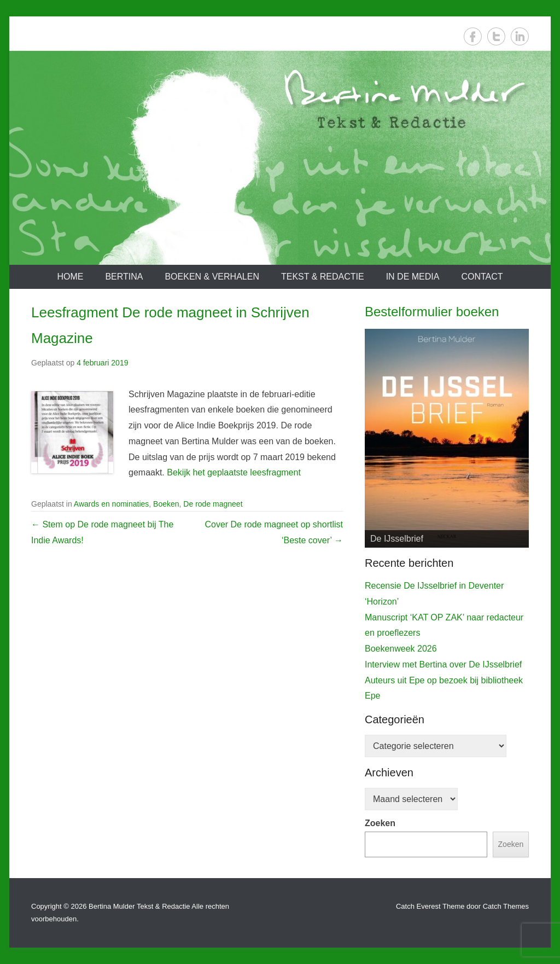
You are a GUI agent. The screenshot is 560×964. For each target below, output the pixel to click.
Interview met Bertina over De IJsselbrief (443, 664)
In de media (413, 277)
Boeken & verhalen (212, 277)
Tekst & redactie (323, 277)
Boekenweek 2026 (401, 649)
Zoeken (380, 823)
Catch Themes (506, 906)
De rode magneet (213, 504)
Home (70, 277)
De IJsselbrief (397, 539)
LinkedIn (520, 36)
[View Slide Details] (447, 438)
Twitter (496, 36)
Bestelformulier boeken (432, 312)
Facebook (473, 36)
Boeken (166, 504)
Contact (482, 277)
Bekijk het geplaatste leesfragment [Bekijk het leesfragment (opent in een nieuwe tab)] (234, 472)
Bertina (124, 277)
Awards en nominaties (111, 504)
